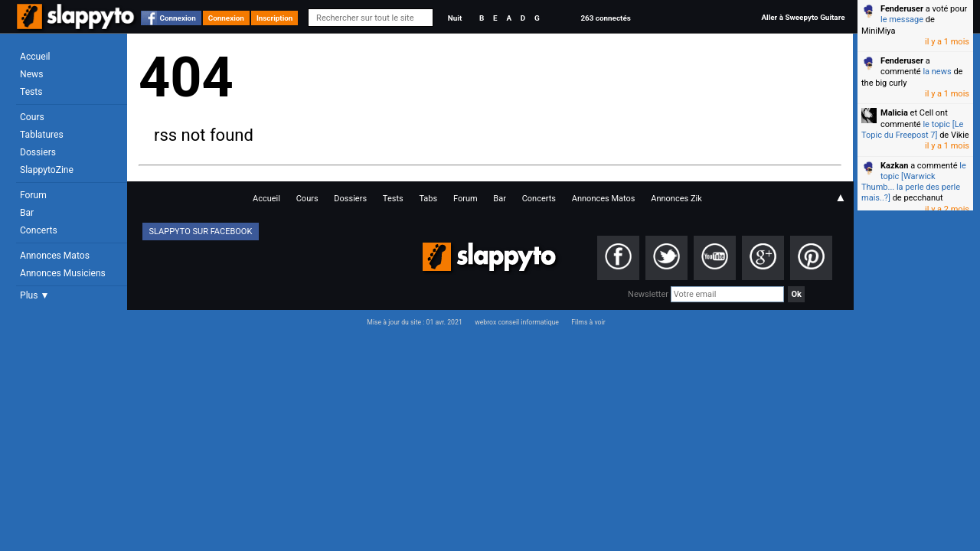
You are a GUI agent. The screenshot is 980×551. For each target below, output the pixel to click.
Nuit (455, 18)
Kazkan (894, 166)
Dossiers (38, 152)
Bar (27, 213)
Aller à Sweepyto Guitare (803, 17)
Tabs (428, 199)
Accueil (35, 57)
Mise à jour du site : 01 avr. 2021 (414, 322)
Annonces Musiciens (63, 273)
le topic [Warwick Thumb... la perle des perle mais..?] (914, 182)
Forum (33, 195)
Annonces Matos (55, 256)
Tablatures (42, 135)
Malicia (894, 113)
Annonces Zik (676, 199)
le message (902, 20)
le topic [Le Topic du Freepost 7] (912, 130)
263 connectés (605, 18)
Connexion (178, 18)
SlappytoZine (47, 170)
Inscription (275, 18)
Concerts (39, 230)
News (31, 74)
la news (937, 72)
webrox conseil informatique (517, 322)
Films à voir (588, 322)
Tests (31, 92)
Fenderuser (902, 9)
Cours (32, 117)
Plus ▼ (34, 295)
